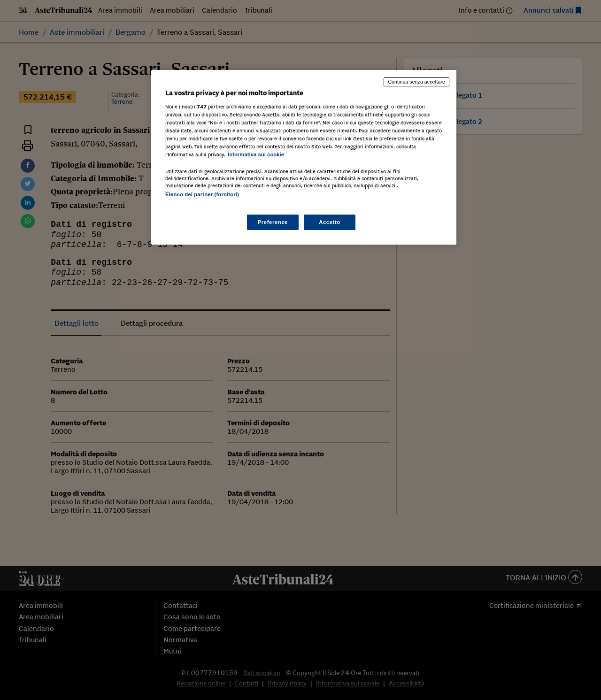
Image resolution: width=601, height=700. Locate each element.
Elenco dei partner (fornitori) (202, 194)
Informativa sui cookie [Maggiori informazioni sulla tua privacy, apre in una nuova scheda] (256, 154)
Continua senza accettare (416, 82)
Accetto (330, 222)
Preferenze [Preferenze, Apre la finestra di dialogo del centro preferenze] (273, 222)
